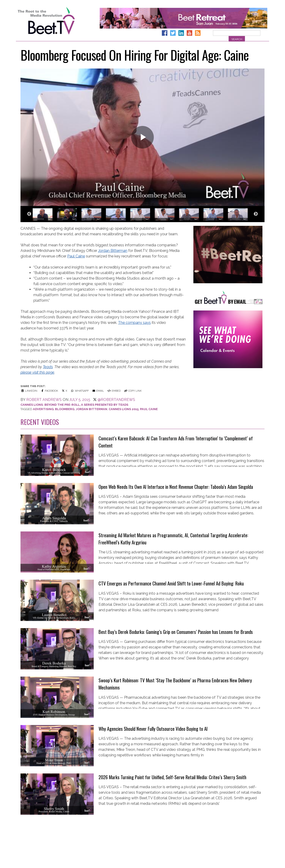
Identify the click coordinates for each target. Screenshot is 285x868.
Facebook (49, 391)
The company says (134, 323)
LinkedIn (29, 391)
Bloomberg (65, 409)
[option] (44, 216)
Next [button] (256, 214)
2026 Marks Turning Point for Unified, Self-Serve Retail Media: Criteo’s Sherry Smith (172, 777)
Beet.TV (58, 21)
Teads (48, 367)
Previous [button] (29, 214)
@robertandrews (116, 400)
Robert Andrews (44, 400)
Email (98, 391)
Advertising (43, 409)
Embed (114, 391)
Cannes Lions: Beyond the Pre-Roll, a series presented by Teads (74, 405)
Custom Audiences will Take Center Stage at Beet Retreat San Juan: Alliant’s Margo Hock (176, 825)
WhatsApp (79, 391)
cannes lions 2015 (124, 409)
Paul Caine (76, 256)
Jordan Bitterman (113, 251)
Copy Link (133, 391)
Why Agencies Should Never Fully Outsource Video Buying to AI (153, 729)
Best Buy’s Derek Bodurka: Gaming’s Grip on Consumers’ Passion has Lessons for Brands (176, 632)
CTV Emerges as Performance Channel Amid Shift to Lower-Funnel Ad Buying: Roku (171, 583)
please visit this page (37, 372)
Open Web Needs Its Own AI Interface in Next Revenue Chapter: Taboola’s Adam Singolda (176, 487)
